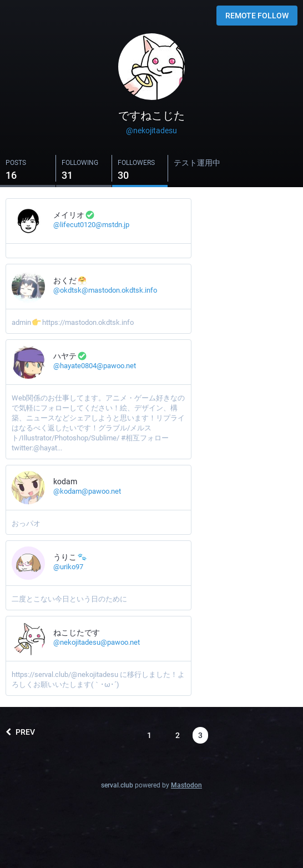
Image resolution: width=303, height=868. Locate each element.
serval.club (117, 785)
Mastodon (186, 785)
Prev (20, 732)
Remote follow (257, 16)
